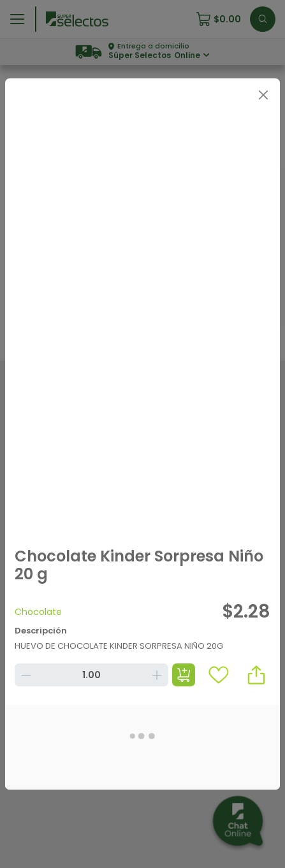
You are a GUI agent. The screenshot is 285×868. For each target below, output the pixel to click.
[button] (256, 675)
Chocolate (38, 612)
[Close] (263, 95)
